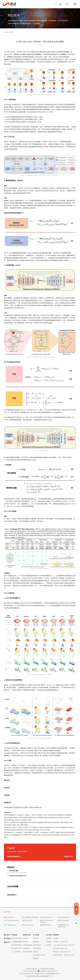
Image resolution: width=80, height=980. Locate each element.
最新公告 (25, 942)
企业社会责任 (37, 945)
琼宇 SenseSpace (63, 917)
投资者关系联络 (27, 952)
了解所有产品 (68, 857)
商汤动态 (49, 945)
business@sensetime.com (17, 876)
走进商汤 (49, 938)
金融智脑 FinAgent (46, 925)
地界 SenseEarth (27, 920)
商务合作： (60, 942)
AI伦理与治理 (37, 948)
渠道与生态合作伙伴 (39, 955)
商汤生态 (36, 952)
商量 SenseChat (9, 917)
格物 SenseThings (27, 925)
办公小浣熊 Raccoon (10, 925)
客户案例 (7, 939)
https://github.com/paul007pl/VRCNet (16, 798)
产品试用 (56, 938)
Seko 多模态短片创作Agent (30, 917)
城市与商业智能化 (16, 945)
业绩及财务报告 (27, 945)
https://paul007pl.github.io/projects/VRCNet (18, 783)
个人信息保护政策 (43, 969)
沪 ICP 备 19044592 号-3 (30, 971)
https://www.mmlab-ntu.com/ (13, 805)
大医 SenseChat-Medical (11, 920)
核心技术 (7, 935)
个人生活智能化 (16, 952)
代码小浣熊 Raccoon (46, 917)
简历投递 (49, 942)
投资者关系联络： (64, 955)
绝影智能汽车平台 (16, 948)
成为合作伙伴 (12, 895)
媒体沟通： (62, 952)
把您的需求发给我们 (14, 857)
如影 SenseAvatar (63, 920)
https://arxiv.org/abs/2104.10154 (14, 790)
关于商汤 (36, 938)
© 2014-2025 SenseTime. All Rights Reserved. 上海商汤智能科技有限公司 (40, 974)
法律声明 (28, 969)
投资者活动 (26, 948)
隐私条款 (34, 969)
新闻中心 (7, 942)
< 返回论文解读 (9, 32)
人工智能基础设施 (16, 942)
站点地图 (52, 969)
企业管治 (25, 938)
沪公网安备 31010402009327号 (47, 971)
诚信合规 (36, 958)
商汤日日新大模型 (16, 938)
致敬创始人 (36, 942)
